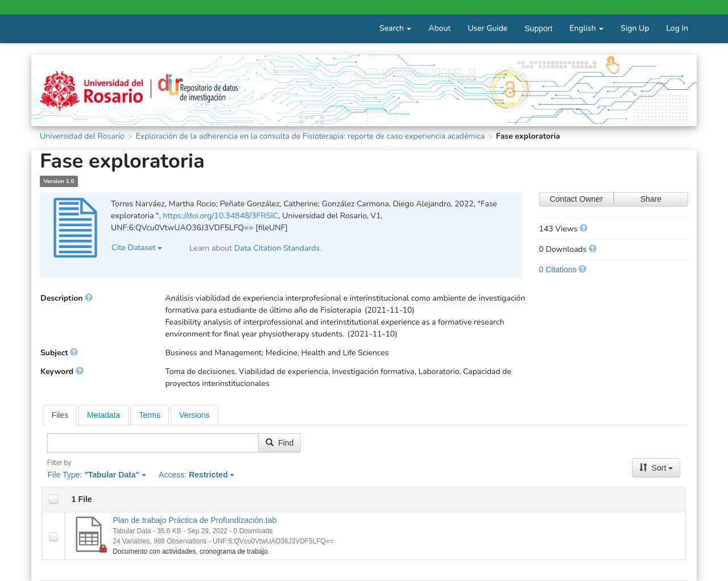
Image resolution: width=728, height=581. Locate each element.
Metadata (104, 415)
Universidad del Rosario (82, 136)
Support (538, 28)
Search (395, 28)
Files (60, 415)
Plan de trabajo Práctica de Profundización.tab (195, 520)
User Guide (487, 28)
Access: (197, 475)
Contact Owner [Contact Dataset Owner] (576, 199)
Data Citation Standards (277, 248)
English (586, 28)
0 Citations (558, 269)
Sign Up (635, 28)
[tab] (60, 415)
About (439, 28)
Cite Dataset (137, 248)
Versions (195, 415)
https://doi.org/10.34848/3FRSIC (220, 216)
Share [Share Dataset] (651, 199)
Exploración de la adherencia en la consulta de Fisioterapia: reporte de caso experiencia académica (310, 136)
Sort (656, 468)
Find (280, 443)
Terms (150, 415)
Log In (677, 28)
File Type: (97, 475)
